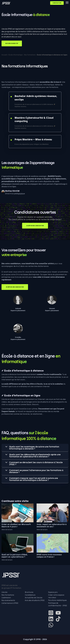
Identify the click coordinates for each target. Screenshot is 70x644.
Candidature (57, 3)
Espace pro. (53, 592)
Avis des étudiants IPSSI (35, 600)
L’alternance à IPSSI (10, 603)
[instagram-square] (52, 613)
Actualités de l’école (34, 598)
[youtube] (59, 613)
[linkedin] (52, 619)
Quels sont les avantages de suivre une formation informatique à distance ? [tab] (34, 448)
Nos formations (8, 595)
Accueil (4, 55)
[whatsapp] (52, 625)
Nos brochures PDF (12, 43)
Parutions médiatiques (57, 600)
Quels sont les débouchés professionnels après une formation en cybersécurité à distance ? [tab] (35, 456)
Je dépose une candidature (15, 287)
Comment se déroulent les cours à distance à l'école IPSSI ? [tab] (36, 463)
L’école (4, 592)
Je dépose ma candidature (35, 226)
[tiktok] (59, 619)
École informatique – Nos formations (22, 55)
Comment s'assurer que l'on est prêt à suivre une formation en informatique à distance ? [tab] (34, 479)
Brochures (29, 592)
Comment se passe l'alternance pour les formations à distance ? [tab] (36, 471)
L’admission (6, 598)
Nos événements (8, 600)
